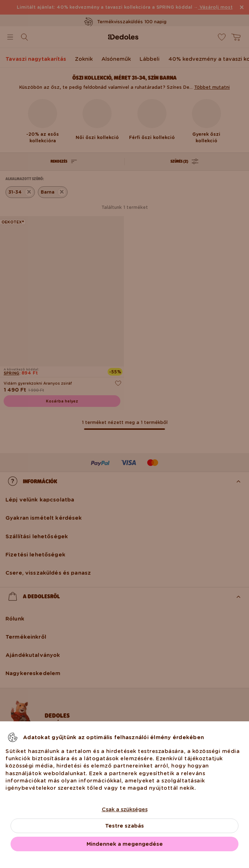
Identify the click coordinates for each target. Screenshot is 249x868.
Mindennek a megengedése (125, 844)
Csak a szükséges (125, 809)
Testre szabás (124, 826)
